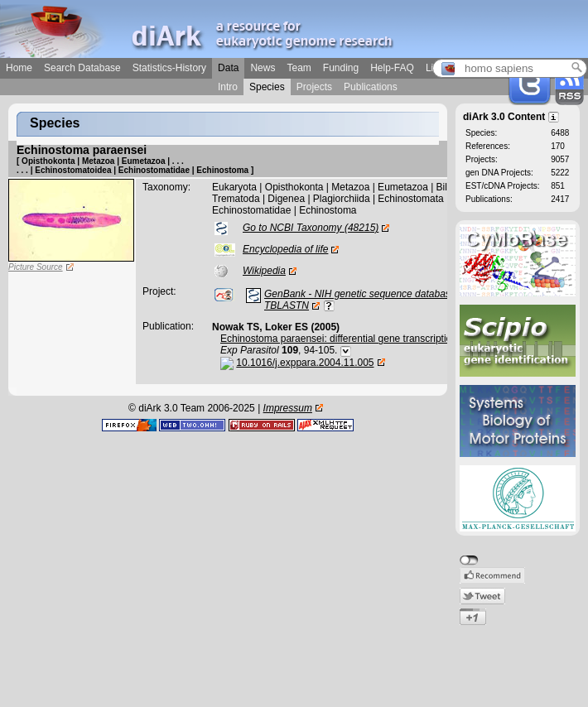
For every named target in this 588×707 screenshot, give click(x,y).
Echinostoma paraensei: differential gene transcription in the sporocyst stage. (390, 339)
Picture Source (36, 267)
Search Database (82, 68)
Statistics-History (169, 68)
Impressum (288, 408)
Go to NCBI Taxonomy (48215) (311, 228)
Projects (314, 87)
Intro (228, 87)
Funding (341, 68)
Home (19, 68)
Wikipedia (264, 271)
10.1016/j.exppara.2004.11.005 (305, 363)
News (263, 68)
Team (299, 68)
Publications (371, 87)
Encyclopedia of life (285, 249)
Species (267, 87)
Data (228, 68)
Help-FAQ (392, 68)
